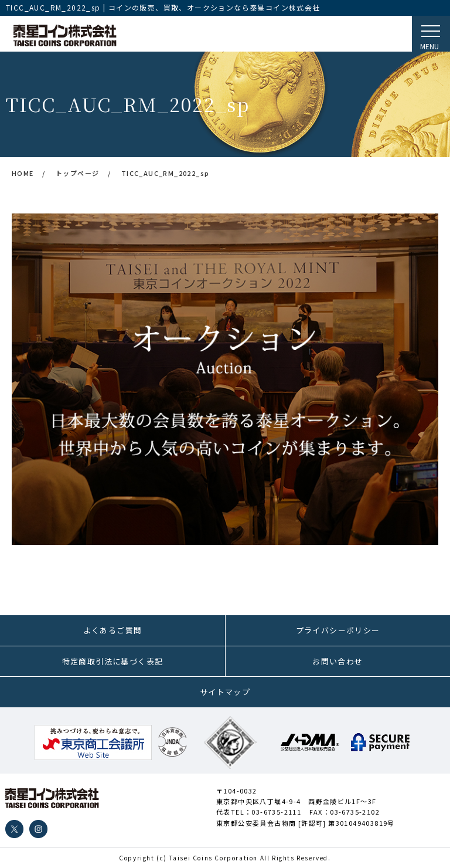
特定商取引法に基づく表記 (113, 661)
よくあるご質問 (113, 630)
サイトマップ (225, 692)
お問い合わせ (337, 661)
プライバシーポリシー (338, 630)
